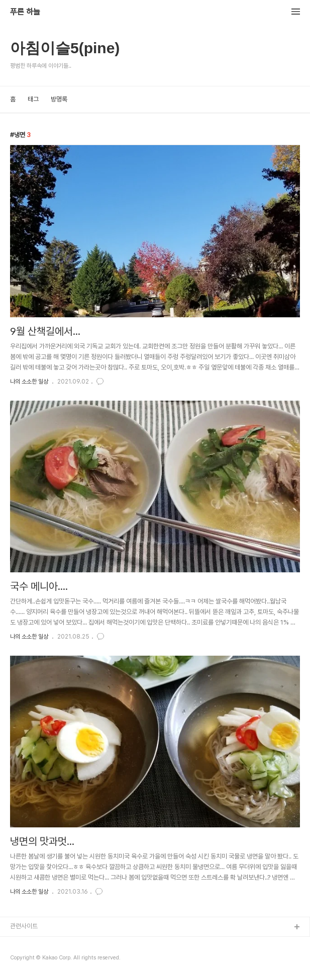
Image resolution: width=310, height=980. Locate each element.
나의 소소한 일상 (29, 382)
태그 (33, 99)
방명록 (59, 99)
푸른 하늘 (25, 12)
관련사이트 (24, 926)
